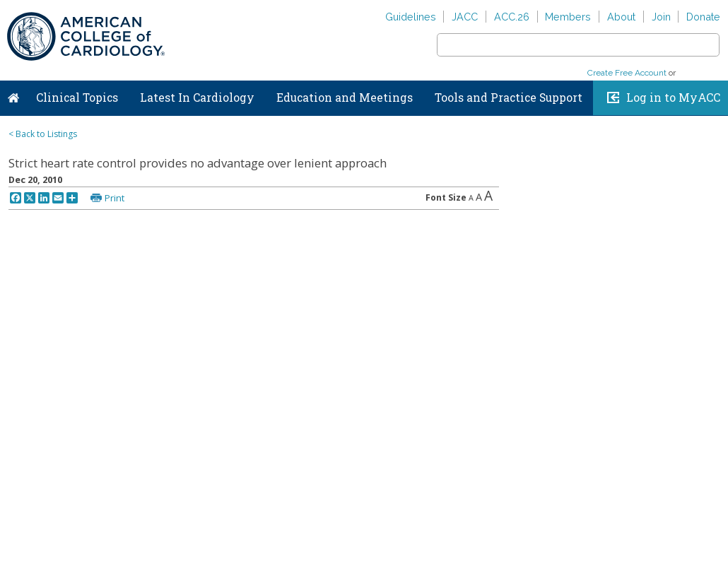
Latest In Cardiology (197, 98)
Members (568, 17)
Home (13, 95)
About (621, 17)
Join (661, 17)
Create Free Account (627, 73)
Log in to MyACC (673, 98)
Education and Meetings (345, 98)
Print (115, 198)
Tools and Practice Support (509, 98)
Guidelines (411, 17)
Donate (703, 17)
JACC (465, 17)
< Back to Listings (43, 134)
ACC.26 (512, 17)
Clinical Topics (77, 98)
